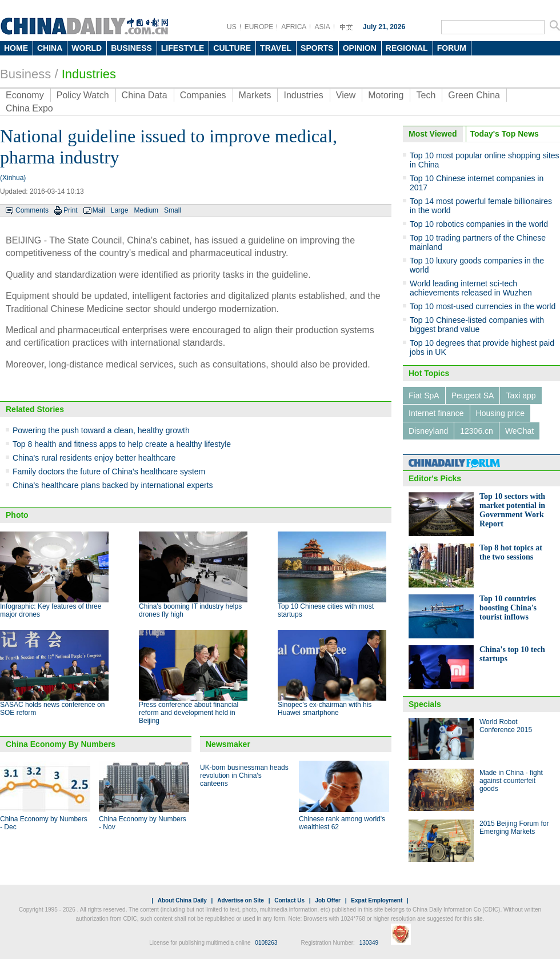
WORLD (87, 48)
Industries (89, 74)
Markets (255, 95)
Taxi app (521, 395)
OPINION (360, 48)
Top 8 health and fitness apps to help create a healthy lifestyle (122, 444)
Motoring (386, 95)
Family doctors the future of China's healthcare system (109, 471)
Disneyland (428, 431)
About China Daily (182, 900)
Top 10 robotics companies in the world (479, 224)
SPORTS (317, 48)
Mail (99, 210)
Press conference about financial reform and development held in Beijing (189, 713)
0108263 (266, 943)
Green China (474, 95)
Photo (17, 515)
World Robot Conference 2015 (506, 726)
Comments (32, 210)
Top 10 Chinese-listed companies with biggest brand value (477, 325)
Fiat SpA (424, 395)
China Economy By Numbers (61, 744)
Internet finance (436, 413)
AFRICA (294, 27)
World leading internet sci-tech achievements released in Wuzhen (471, 288)
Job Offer (327, 900)
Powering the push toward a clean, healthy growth (101, 430)
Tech (426, 95)
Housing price (501, 413)
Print (71, 210)
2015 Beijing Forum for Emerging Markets (514, 828)
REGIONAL (407, 48)
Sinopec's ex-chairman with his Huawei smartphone (325, 709)
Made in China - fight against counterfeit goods (511, 781)
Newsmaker (228, 744)
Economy (25, 95)
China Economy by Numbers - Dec (44, 823)
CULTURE (232, 48)
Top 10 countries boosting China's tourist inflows (508, 608)
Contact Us (289, 900)
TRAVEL (276, 48)
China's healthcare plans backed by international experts (113, 485)
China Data (145, 95)
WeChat (519, 431)
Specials (425, 704)
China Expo (29, 108)
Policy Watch (83, 95)
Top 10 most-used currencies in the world (483, 306)
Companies (203, 95)
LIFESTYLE (183, 48)
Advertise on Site (241, 900)
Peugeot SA (473, 395)
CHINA (50, 48)
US (232, 27)
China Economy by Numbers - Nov (143, 823)
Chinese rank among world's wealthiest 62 (342, 823)
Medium (146, 210)
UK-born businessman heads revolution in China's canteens (244, 776)
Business (25, 74)
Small (173, 210)
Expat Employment (377, 900)
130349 (369, 943)
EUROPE (259, 27)
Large (120, 210)
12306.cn (477, 431)
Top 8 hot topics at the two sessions (511, 552)
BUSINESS (131, 48)
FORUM (452, 48)
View (346, 95)
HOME (16, 48)
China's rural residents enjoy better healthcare (94, 458)
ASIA (322, 27)
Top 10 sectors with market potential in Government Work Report (512, 510)
